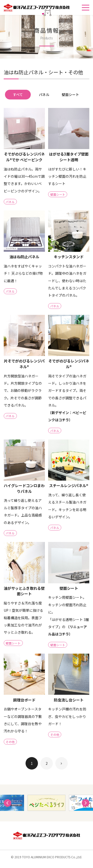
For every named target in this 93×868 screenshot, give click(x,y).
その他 (10, 746)
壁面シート (70, 94)
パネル (44, 94)
